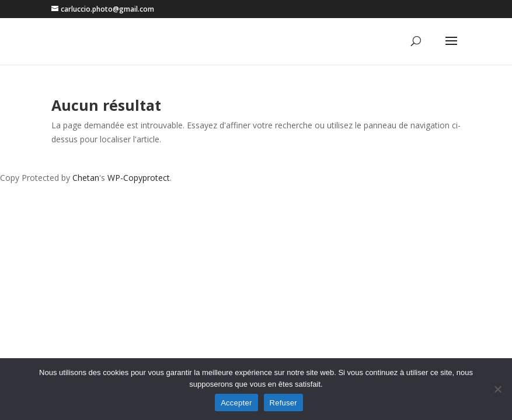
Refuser (283, 403)
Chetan (86, 178)
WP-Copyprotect (139, 178)
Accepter (236, 403)
